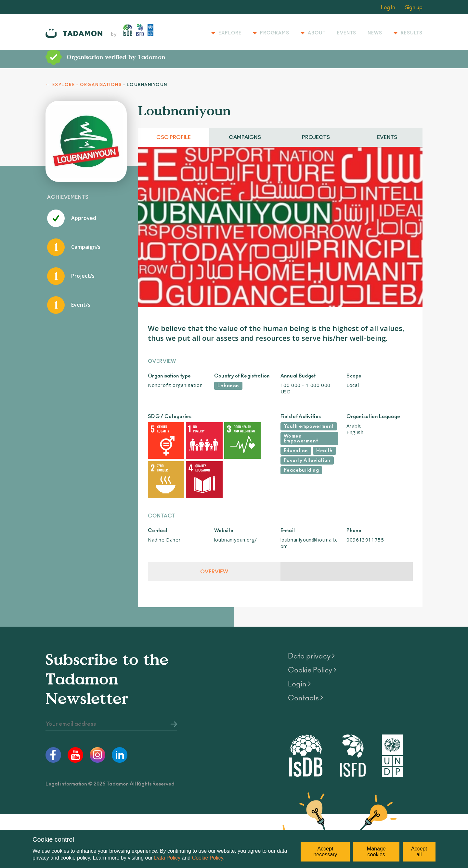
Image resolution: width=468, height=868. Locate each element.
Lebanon (228, 386)
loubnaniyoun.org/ (236, 523)
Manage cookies (376, 852)
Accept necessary (325, 852)
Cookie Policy (208, 858)
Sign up (414, 7)
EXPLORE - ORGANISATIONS (87, 85)
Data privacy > (311, 640)
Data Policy (167, 858)
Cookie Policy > (312, 654)
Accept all (419, 852)
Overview (214, 555)
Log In (388, 7)
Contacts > (305, 682)
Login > (299, 668)
